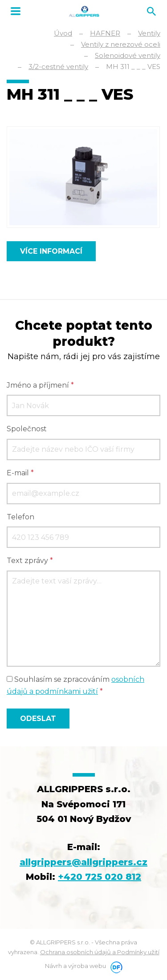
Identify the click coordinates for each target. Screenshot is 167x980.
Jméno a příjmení (40, 385)
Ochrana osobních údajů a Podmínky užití (100, 952)
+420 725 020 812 (100, 877)
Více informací (51, 251)
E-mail (20, 473)
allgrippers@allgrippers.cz (83, 862)
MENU (16, 11)
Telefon (20, 517)
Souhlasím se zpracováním (75, 685)
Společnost (27, 429)
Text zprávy (30, 561)
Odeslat (38, 719)
